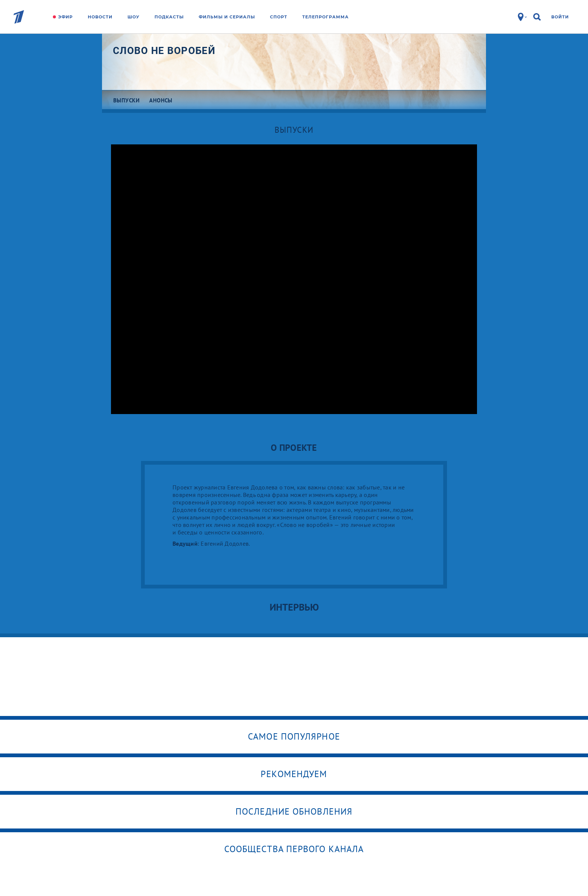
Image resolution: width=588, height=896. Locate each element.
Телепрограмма (325, 17)
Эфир (65, 17)
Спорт (279, 17)
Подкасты (169, 17)
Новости (100, 17)
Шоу (133, 17)
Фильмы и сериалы (227, 17)
